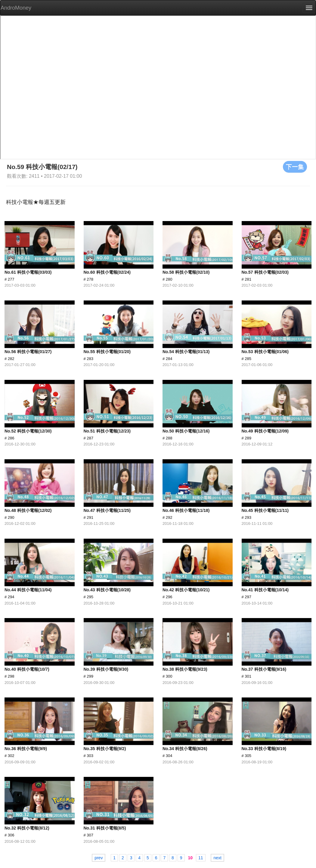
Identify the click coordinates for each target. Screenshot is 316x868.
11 (201, 858)
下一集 (295, 167)
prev (99, 858)
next (217, 858)
